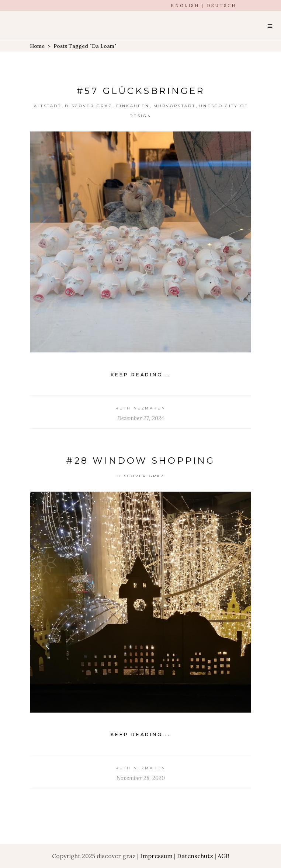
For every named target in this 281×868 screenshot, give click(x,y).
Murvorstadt (174, 106)
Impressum (156, 856)
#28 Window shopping (140, 461)
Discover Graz (89, 106)
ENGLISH (185, 6)
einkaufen (133, 106)
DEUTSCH (222, 6)
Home (37, 46)
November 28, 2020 (141, 778)
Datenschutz (195, 856)
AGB (223, 856)
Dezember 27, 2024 (141, 418)
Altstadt (48, 106)
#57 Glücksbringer (141, 91)
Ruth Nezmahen (140, 408)
